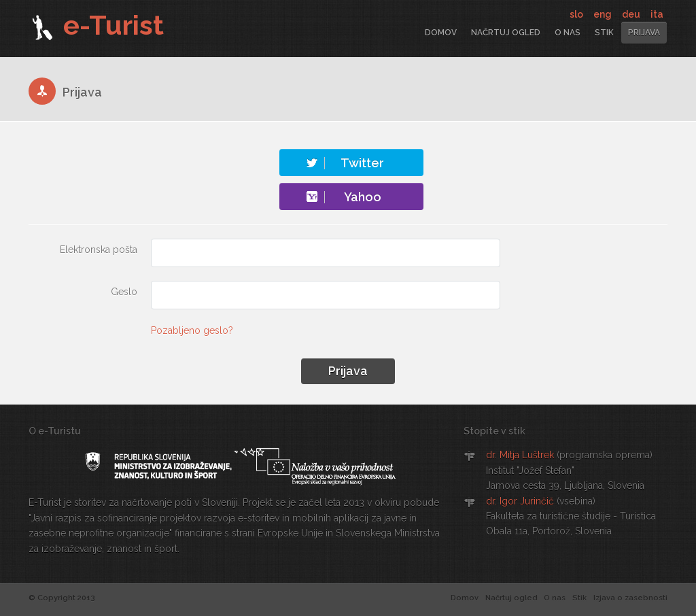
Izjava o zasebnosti (630, 598)
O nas (568, 33)
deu (632, 14)
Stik (604, 33)
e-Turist (96, 25)
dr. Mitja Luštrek (520, 455)
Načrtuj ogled (506, 33)
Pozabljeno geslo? (192, 330)
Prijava (644, 33)
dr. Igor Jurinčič (520, 501)
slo (577, 14)
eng (604, 14)
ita (657, 14)
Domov (441, 33)
